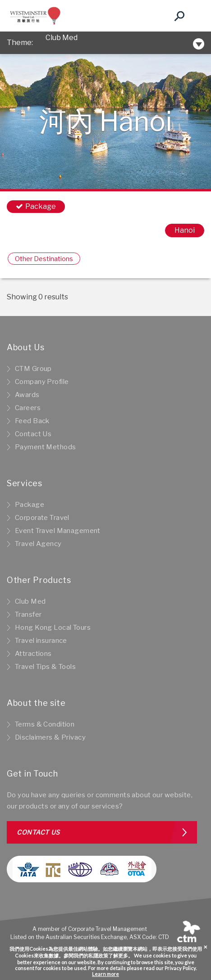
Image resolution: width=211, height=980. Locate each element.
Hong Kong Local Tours (53, 628)
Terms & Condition (45, 724)
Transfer (28, 614)
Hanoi (185, 230)
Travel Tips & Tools (45, 667)
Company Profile (42, 382)
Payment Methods (45, 447)
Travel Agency (38, 544)
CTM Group (33, 369)
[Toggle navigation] (195, 16)
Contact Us (33, 434)
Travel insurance (41, 641)
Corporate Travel (42, 518)
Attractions (33, 654)
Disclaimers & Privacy (50, 737)
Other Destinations (44, 259)
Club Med (62, 43)
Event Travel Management (58, 531)
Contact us (38, 832)
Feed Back (32, 421)
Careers (28, 408)
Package (30, 505)
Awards (27, 395)
